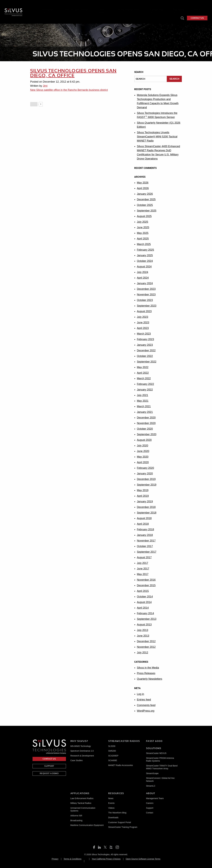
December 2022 (146, 350)
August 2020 (144, 440)
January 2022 (145, 390)
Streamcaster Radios (124, 741)
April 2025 (143, 239)
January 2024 (145, 283)
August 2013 (144, 625)
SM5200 (112, 751)
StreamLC (151, 786)
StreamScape (152, 773)
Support (150, 808)
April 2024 (143, 278)
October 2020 (145, 429)
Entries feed (144, 700)
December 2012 (146, 641)
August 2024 (144, 267)
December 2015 (146, 585)
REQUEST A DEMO (49, 773)
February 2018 (146, 529)
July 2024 (143, 272)
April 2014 (143, 608)
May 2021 (143, 401)
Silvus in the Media (148, 668)
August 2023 (144, 311)
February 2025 (146, 250)
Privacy (55, 859)
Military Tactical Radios (81, 803)
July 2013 (143, 630)
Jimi (45, 86)
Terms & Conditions (73, 859)
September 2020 (147, 434)
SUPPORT (49, 766)
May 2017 (143, 574)
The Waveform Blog (117, 813)
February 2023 (146, 339)
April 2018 (143, 524)
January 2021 (145, 412)
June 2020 (143, 451)
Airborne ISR (76, 816)
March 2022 (144, 378)
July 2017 (143, 563)
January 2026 (145, 194)
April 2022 (143, 373)
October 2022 (145, 356)
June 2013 (143, 636)
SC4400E (113, 760)
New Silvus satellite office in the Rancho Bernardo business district (69, 90)
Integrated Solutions (134, 6)
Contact (150, 813)
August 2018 (144, 518)
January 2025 (145, 255)
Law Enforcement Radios (82, 798)
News (111, 798)
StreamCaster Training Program (123, 827)
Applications (157, 6)
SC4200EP (113, 756)
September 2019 (147, 485)
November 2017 (146, 541)
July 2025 (143, 222)
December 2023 (146, 289)
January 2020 (145, 474)
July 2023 (143, 317)
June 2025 (143, 227)
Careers (150, 803)
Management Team (155, 798)
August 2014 (144, 602)
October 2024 (145, 261)
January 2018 (145, 535)
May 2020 (143, 457)
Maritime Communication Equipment (87, 825)
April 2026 (143, 188)
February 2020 (146, 468)
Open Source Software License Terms (143, 859)
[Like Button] (34, 104)
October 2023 (145, 300)
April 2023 (143, 328)
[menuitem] (65, 6)
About (192, 6)
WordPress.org (146, 711)
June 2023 (143, 323)
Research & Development (82, 756)
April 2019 (143, 496)
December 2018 (146, 507)
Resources (176, 6)
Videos (111, 808)
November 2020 (146, 423)
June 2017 (143, 569)
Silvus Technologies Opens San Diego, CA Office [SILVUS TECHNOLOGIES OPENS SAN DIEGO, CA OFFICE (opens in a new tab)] (74, 73)
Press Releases (146, 673)
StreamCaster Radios (88, 6)
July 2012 (143, 653)
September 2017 (147, 552)
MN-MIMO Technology (81, 746)
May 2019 (143, 490)
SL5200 (112, 746)
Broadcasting (76, 820)
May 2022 (143, 367)
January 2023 (145, 345)
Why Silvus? (63, 6)
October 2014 (145, 597)
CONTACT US (197, 14)
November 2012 (146, 647)
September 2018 (147, 513)
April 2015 (143, 591)
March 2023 (144, 334)
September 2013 (147, 619)
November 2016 (146, 580)
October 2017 (145, 546)
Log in (141, 694)
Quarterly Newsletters (150, 679)
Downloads (113, 818)
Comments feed (146, 705)
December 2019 (146, 479)
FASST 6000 (112, 6)
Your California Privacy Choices (106, 859)
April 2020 (143, 462)
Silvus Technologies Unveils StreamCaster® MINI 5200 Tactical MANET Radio (157, 137)
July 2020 (143, 446)
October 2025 (145, 205)
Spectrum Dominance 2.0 (82, 751)
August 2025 (144, 216)
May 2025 (143, 233)
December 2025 (146, 199)
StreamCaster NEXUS (156, 753)
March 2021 (144, 406)
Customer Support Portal (120, 822)
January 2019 (145, 501)
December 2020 (146, 418)
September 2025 (147, 211)
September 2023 (147, 306)
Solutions (154, 748)
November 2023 (146, 295)
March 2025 (144, 244)
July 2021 (143, 395)
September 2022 (147, 362)
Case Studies (76, 760)
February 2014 (146, 613)
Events (111, 803)
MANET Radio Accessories (121, 765)
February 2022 (146, 384)
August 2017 (144, 557)
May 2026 (143, 183)
